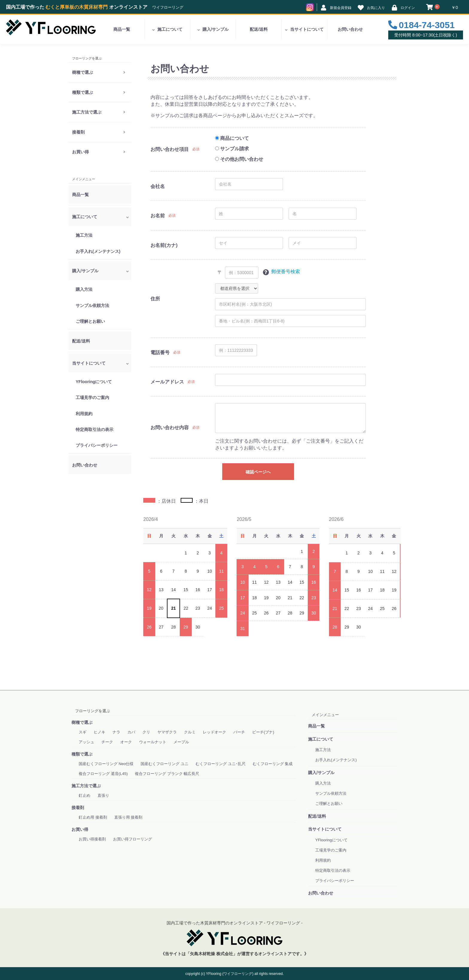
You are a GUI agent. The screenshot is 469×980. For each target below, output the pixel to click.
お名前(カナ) (164, 245)
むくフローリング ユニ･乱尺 (221, 764)
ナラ (116, 732)
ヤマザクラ (167, 732)
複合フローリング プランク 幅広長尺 (167, 774)
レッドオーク (214, 732)
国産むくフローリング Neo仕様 (106, 764)
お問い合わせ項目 (170, 149)
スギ (83, 732)
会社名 (158, 186)
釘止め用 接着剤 (93, 817)
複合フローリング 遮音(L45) (103, 774)
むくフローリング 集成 (273, 764)
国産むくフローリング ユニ (165, 764)
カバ (131, 732)
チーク (107, 742)
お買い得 (80, 152)
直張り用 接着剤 (128, 817)
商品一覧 (122, 29)
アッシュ (86, 742)
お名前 (158, 216)
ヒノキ (99, 732)
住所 (155, 299)
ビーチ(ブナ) (263, 732)
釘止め (84, 795)
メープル (181, 742)
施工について (170, 29)
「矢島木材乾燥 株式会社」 (211, 954)
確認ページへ (258, 472)
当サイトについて (307, 29)
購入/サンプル (216, 29)
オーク (126, 742)
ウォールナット (153, 742)
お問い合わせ (350, 29)
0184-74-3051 (427, 25)
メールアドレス (167, 382)
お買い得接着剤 (92, 839)
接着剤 (78, 132)
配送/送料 (259, 29)
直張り (103, 795)
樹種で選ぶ (83, 72)
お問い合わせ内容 (170, 428)
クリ (146, 732)
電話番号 (160, 353)
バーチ (239, 732)
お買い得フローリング (133, 839)
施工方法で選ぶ (87, 112)
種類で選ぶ (83, 92)
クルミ (190, 732)
